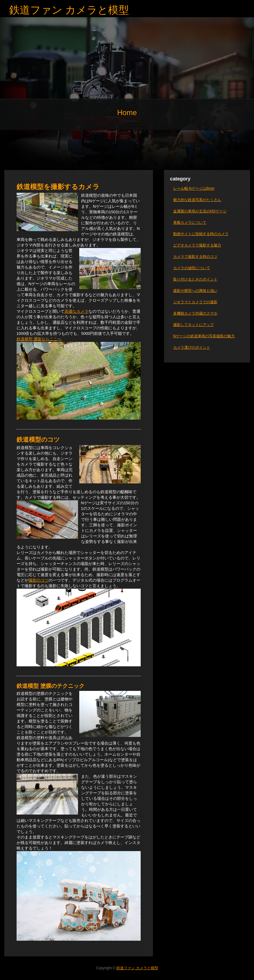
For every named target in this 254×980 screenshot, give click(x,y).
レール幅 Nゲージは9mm (194, 188)
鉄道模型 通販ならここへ (39, 339)
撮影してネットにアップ (193, 325)
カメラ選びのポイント (192, 347)
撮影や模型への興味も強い (195, 291)
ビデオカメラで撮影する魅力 (197, 245)
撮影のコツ (39, 580)
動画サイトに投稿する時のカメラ (201, 234)
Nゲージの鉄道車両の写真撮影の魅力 (204, 336)
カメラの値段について (192, 268)
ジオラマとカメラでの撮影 (195, 302)
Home (127, 112)
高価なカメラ (76, 311)
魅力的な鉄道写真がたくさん (197, 200)
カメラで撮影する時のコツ (195, 257)
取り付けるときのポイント (195, 279)
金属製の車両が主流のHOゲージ (200, 211)
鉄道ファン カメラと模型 (69, 10)
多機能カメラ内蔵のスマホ (195, 313)
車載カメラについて (190, 223)
